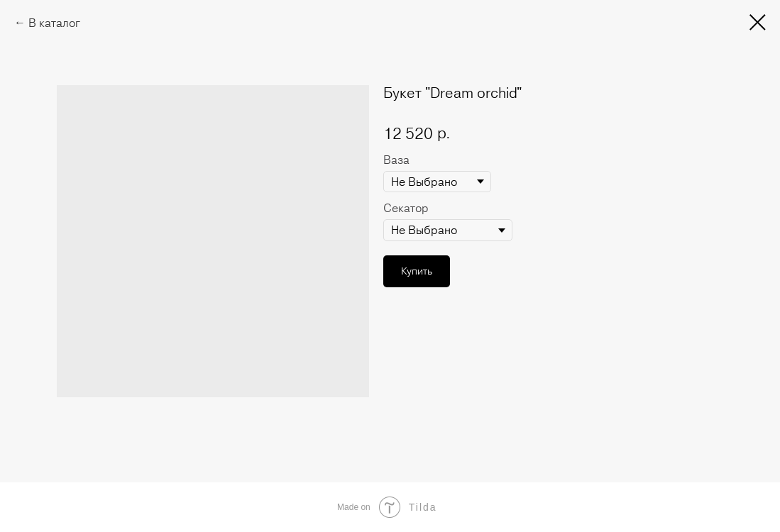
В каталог (54, 23)
